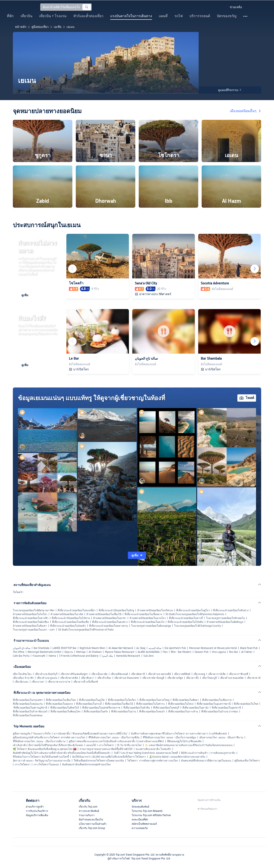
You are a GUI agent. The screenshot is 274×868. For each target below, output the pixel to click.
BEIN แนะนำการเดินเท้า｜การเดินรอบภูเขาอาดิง (208, 753)
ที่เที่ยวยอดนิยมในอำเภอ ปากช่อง (220, 712)
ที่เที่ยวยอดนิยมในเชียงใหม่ (61, 700)
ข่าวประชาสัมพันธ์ (89, 811)
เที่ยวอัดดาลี (138, 674)
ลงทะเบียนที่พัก (140, 820)
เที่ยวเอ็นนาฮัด (99, 674)
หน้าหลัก (21, 27)
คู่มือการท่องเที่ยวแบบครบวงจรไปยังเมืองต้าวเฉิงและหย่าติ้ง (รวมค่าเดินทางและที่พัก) (116, 741)
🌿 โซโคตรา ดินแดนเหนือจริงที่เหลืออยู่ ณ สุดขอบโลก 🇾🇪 (45, 749)
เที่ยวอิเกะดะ (22, 682)
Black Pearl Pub (249, 648)
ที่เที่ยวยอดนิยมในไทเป (181, 704)
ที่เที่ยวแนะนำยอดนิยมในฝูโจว (193, 610)
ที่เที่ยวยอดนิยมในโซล (246, 704)
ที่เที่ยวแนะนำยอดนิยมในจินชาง (231, 610)
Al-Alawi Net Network (121, 648)
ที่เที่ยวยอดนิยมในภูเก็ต (92, 700)
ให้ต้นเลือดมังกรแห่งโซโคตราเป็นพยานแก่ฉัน (99, 761)
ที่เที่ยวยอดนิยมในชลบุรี (166, 708)
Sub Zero (149, 656)
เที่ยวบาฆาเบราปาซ (59, 682)
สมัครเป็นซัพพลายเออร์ (144, 824)
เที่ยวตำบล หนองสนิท (232, 678)
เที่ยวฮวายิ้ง (192, 678)
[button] (223, 7)
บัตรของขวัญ (227, 16)
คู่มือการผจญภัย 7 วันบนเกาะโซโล (32, 734)
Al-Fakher (247, 652)
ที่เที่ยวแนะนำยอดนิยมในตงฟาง (110, 622)
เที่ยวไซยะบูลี (209, 678)
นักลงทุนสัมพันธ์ (140, 807)
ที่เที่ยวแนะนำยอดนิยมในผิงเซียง (31, 622)
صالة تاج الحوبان (22, 648)
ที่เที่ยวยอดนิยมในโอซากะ (150, 704)
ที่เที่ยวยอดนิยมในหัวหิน (137, 708)
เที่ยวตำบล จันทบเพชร (127, 678)
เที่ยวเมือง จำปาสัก (23, 678)
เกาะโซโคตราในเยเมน (46, 764)
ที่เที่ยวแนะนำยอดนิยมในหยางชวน (108, 626)
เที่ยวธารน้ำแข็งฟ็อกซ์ (86, 682)
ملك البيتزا (107, 656)
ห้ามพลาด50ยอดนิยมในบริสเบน (155, 610)
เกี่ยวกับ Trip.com (88, 807)
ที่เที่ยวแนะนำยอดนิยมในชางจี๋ (186, 618)
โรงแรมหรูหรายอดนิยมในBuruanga (151, 626)
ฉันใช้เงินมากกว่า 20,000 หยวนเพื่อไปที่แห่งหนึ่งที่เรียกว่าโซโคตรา (109, 757)
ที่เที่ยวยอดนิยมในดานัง (195, 708)
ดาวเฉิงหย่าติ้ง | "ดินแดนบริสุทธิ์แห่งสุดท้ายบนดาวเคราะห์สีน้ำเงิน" (91, 734)
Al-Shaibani (95, 652)
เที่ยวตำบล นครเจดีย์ (159, 674)
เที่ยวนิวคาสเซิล (69, 678)
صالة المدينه (155, 648)
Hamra (52, 656)
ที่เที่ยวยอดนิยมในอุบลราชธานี (214, 704)
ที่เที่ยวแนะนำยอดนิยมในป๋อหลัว (68, 626)
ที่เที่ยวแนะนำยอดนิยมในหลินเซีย (70, 622)
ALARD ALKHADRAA (149, 652)
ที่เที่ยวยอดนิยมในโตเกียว (122, 700)
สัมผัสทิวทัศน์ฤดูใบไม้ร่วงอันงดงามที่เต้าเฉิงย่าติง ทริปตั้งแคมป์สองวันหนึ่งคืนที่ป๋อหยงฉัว (62, 753)
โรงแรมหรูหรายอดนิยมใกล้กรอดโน (225, 618)
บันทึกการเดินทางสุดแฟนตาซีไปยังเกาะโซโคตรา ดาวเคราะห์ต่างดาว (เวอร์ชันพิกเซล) (179, 734)
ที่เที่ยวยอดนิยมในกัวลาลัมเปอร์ (30, 712)
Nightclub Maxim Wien (92, 648)
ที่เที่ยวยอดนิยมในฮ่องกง (59, 704)
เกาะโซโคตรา (23, 764)
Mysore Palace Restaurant (120, 652)
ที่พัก (10, 16)
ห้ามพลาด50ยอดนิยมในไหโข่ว (30, 614)
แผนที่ (163, 16)
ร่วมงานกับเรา (87, 815)
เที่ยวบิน (26, 16)
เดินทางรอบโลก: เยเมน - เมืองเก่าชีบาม (221, 737)
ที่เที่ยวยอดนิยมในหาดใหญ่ (154, 700)
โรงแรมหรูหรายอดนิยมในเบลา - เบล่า (34, 630)
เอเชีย (58, 27)
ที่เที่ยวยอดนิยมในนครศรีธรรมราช (101, 708)
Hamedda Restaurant (128, 656)
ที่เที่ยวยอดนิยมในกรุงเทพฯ (28, 700)
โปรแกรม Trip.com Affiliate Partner (151, 815)
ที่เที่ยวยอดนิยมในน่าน (124, 712)
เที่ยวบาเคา (38, 682)
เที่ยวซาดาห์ (254, 678)
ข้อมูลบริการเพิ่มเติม (37, 815)
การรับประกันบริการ (37, 811)
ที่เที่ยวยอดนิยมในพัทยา (186, 700)
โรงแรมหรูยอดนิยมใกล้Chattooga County (197, 626)
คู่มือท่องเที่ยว (40, 27)
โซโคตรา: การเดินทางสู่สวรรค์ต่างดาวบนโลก (153, 761)
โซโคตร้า (18, 592)
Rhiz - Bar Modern (181, 652)
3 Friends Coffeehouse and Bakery (79, 656)
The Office (19, 652)
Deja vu (69, 652)
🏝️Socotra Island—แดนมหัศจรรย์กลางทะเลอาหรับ (177, 757)
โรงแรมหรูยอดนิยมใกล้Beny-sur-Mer (34, 610)
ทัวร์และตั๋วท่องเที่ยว (88, 16)
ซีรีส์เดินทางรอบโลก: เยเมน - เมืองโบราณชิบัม (114, 737)
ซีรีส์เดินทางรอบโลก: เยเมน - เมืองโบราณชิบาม (39, 741)
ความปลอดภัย (140, 828)
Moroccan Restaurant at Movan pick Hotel (213, 648)
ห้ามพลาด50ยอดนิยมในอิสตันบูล (225, 622)
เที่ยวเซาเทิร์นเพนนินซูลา (74, 674)
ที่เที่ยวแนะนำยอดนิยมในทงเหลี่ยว (77, 610)
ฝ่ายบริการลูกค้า (35, 807)
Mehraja (81, 652)
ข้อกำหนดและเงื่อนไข (91, 820)
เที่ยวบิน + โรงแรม (53, 16)
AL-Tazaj (141, 648)
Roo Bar (234, 652)
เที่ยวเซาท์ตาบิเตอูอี (153, 678)
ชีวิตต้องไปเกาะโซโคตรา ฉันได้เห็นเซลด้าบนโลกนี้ (41, 757)
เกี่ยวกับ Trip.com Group (92, 828)
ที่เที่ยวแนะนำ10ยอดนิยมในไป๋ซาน (71, 618)
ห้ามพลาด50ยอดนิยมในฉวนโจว (148, 618)
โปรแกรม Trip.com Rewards (147, 811)
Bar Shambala (41, 648)
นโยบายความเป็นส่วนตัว (93, 824)
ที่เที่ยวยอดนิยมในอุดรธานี (226, 708)
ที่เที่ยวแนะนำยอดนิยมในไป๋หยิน (185, 622)
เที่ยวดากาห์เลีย (217, 674)
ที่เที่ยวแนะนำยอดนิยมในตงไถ (148, 622)
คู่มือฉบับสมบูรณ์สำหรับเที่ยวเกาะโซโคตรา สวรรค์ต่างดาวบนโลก (49, 737)
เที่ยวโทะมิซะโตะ (22, 674)
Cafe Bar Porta (21, 656)
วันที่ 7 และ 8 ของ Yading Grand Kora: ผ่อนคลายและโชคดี (146, 753)
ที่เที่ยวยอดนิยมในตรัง (96, 712)
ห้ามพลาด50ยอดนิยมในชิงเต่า (30, 626)
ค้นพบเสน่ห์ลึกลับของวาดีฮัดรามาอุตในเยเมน (206, 761)
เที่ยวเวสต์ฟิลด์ (182, 674)
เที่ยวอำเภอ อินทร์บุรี (46, 674)
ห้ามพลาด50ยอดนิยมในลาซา (110, 618)
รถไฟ (179, 16)
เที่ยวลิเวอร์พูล (175, 678)
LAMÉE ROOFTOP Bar (64, 648)
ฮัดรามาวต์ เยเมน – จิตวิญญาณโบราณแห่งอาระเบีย (42, 761)
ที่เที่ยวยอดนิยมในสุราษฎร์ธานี (30, 708)
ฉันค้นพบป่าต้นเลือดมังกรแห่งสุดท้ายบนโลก (86, 764)
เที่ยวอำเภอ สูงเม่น (47, 678)
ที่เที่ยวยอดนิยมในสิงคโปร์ (65, 708)
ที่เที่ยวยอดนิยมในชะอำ (152, 712)
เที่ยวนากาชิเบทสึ (238, 674)
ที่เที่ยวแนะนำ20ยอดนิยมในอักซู (116, 610)
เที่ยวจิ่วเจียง (104, 678)
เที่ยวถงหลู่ (199, 674)
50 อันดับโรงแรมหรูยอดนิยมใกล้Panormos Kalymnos (195, 614)
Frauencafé (39, 656)
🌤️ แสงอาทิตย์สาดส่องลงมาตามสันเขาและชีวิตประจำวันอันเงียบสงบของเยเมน (189, 745)
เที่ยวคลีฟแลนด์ (119, 674)
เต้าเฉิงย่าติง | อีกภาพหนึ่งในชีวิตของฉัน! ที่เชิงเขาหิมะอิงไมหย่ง (48, 745)
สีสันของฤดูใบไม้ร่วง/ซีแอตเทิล (184, 741)
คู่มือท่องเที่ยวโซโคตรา (247, 761)
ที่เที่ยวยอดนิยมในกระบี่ (89, 704)
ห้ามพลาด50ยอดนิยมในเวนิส (67, 614)
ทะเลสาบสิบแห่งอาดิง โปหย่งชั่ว (153, 749)
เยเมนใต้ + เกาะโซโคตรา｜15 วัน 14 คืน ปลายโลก (114, 745)
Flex (165, 652)
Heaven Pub (202, 652)
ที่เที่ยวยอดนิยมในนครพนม (28, 715)
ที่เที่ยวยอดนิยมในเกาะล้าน (183, 712)
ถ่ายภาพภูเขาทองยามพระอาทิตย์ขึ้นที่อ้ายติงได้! (106, 749)
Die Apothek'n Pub (175, 648)
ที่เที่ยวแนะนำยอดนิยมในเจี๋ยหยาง (143, 614)
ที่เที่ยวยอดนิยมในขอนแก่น (28, 704)
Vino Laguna (219, 652)
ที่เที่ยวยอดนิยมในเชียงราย (217, 700)
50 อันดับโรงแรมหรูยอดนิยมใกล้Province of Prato (86, 630)
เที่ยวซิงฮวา (88, 678)
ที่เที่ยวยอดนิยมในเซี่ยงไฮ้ (119, 704)
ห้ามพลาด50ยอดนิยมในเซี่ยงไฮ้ (104, 614)
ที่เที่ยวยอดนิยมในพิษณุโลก (66, 712)
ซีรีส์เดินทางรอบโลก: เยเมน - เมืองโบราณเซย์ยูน (169, 737)
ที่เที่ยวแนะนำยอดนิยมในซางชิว (31, 618)
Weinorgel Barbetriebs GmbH (44, 652)
